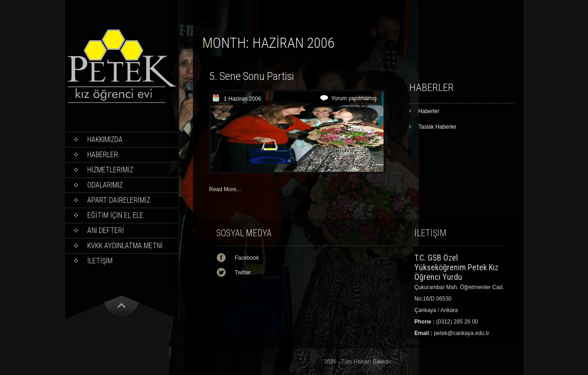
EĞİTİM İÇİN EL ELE (115, 215)
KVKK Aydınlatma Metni (125, 246)
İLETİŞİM (100, 261)
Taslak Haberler (437, 127)
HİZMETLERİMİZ (110, 170)
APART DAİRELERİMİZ (119, 200)
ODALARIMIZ (105, 185)
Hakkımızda (105, 139)
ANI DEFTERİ (106, 230)
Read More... (225, 189)
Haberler (103, 155)
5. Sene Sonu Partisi (252, 76)
